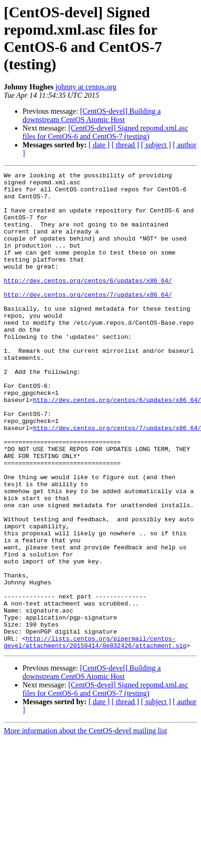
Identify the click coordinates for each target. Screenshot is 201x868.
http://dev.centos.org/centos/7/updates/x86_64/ (88, 320)
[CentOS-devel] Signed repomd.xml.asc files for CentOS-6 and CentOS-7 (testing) (105, 132)
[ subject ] (156, 145)
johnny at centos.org (86, 87)
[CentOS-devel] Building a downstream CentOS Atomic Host (92, 115)
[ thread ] (125, 145)
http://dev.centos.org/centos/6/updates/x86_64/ (88, 303)
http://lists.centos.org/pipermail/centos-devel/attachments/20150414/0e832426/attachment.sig (95, 737)
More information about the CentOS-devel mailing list (85, 826)
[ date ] (99, 145)
